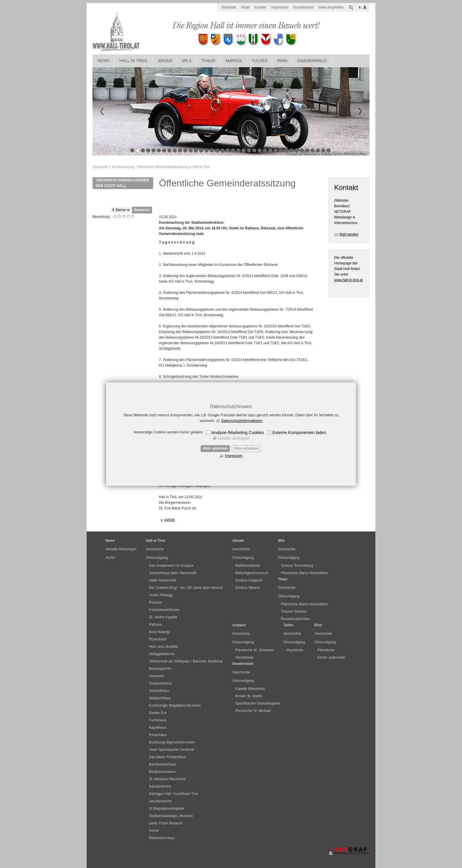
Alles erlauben (246, 448)
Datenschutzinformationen (242, 421)
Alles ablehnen (215, 448)
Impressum (234, 456)
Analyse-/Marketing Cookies (238, 433)
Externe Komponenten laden (299, 433)
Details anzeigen (234, 438)
